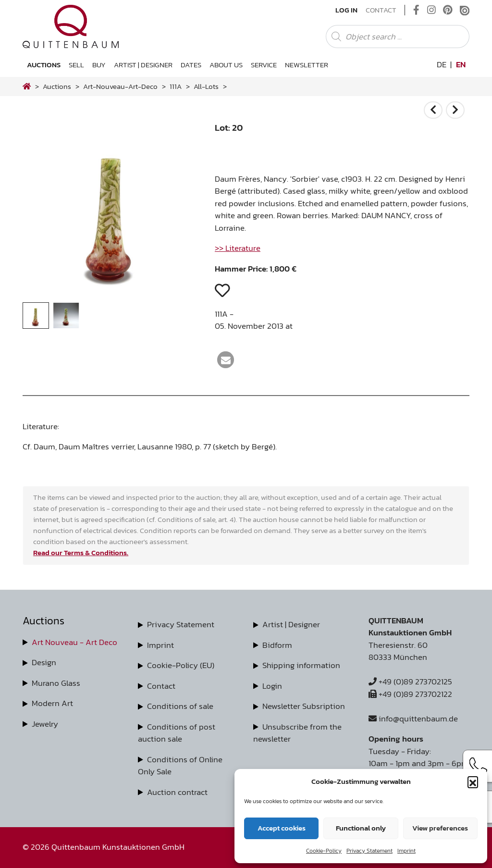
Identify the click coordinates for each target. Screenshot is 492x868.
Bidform (277, 645)
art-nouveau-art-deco (120, 86)
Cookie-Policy (324, 851)
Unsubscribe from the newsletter (297, 733)
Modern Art (52, 703)
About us (226, 65)
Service (264, 65)
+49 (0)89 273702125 (410, 682)
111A (176, 86)
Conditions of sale (180, 706)
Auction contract (177, 792)
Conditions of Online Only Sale (180, 766)
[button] (473, 781)
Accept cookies (282, 828)
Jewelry (45, 724)
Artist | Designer (143, 65)
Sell (76, 65)
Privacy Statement (369, 851)
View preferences (440, 828)
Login (272, 686)
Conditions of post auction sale (177, 733)
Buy (99, 65)
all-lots (206, 86)
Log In (346, 10)
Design (44, 662)
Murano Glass (56, 683)
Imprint (406, 851)
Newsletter (307, 65)
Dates (191, 65)
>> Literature (238, 248)
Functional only (361, 828)
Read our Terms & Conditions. (81, 552)
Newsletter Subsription (304, 706)
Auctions (44, 65)
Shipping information (301, 665)
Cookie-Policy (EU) (181, 665)
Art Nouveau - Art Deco (74, 642)
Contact (381, 10)
